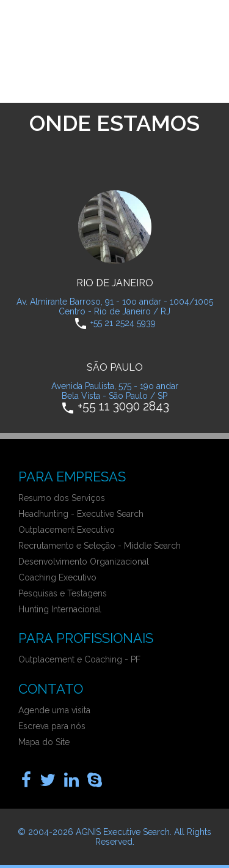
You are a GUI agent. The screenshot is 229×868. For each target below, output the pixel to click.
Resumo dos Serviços (62, 498)
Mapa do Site (44, 742)
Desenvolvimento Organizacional (84, 562)
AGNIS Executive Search (123, 832)
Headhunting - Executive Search (81, 514)
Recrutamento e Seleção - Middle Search (100, 546)
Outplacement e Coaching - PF (79, 659)
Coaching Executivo (57, 577)
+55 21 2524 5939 (123, 322)
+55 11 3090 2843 (123, 406)
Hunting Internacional (60, 609)
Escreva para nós (52, 726)
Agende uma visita (54, 710)
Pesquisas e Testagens (63, 593)
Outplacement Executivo (67, 530)
